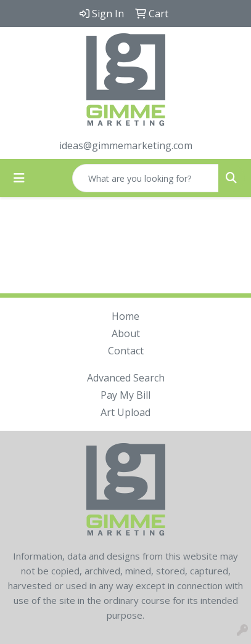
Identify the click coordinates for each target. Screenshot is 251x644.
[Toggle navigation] (19, 178)
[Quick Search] (146, 178)
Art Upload (126, 412)
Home (126, 316)
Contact (126, 351)
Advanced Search (126, 378)
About (126, 333)
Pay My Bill (126, 395)
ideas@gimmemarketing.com (126, 145)
